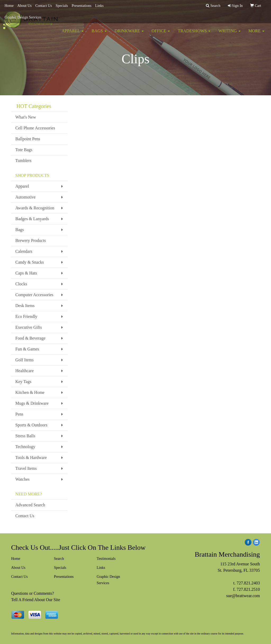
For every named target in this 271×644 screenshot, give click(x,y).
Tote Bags (24, 150)
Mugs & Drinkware (32, 403)
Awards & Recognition (35, 208)
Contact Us (44, 6)
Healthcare (24, 371)
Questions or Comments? (33, 593)
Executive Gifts (29, 327)
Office (161, 34)
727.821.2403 (248, 583)
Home (9, 6)
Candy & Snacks (30, 262)
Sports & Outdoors (31, 425)
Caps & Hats (26, 273)
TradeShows (194, 34)
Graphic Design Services (23, 17)
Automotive (25, 197)
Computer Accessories (34, 295)
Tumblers (23, 161)
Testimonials (106, 559)
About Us (24, 6)
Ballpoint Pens (28, 139)
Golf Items (24, 360)
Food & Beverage (30, 338)
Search (59, 559)
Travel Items (26, 468)
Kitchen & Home (30, 392)
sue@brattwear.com (243, 596)
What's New (26, 117)
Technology (25, 447)
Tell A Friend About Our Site (36, 600)
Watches (22, 479)
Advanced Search (30, 505)
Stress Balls (25, 436)
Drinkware (129, 34)
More (256, 34)
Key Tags (23, 382)
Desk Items (25, 306)
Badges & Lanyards (32, 219)
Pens (19, 414)
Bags (99, 34)
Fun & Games (27, 349)
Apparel (73, 34)
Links (99, 6)
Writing (229, 34)
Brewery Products (31, 240)
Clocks (21, 284)
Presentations (82, 6)
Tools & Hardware (31, 458)
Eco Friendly (26, 316)
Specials (62, 6)
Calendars (24, 251)
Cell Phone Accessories (35, 128)
